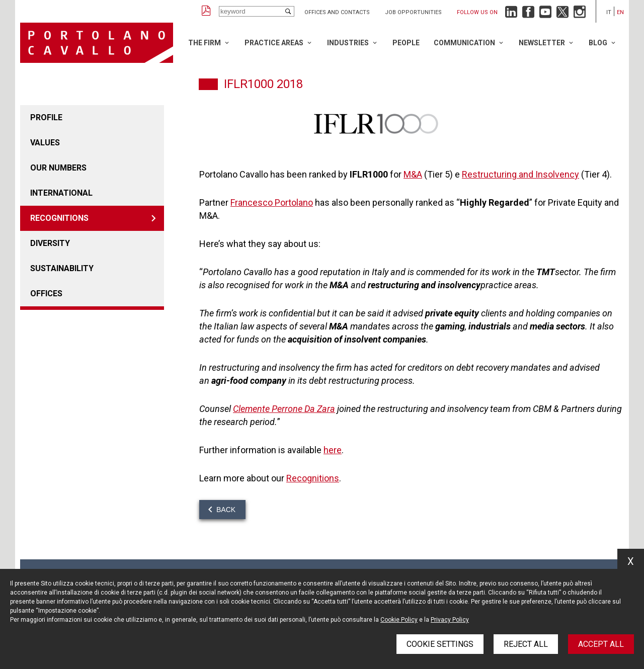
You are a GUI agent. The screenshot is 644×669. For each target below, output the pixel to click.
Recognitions (59, 218)
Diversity (50, 243)
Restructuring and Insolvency (520, 174)
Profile (46, 117)
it (609, 12)
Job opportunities (413, 12)
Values (45, 143)
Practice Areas (274, 43)
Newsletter (542, 43)
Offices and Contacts (337, 12)
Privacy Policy (450, 620)
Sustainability (62, 268)
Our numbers (58, 168)
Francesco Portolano (272, 202)
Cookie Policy (399, 620)
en (620, 12)
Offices (46, 294)
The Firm (205, 43)
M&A (413, 174)
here (333, 450)
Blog (598, 43)
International (61, 193)
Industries (348, 43)
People (406, 43)
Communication (464, 43)
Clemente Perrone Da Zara (284, 409)
